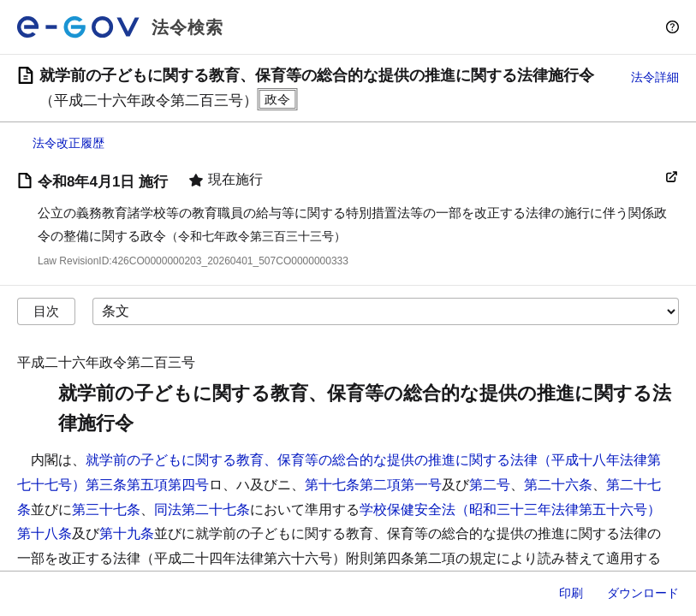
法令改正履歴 (68, 143)
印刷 (571, 593)
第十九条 (127, 533)
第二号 (490, 485)
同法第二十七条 (202, 509)
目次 (46, 311)
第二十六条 (558, 485)
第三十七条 (106, 509)
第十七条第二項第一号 (373, 485)
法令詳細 (655, 77)
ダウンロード (643, 593)
